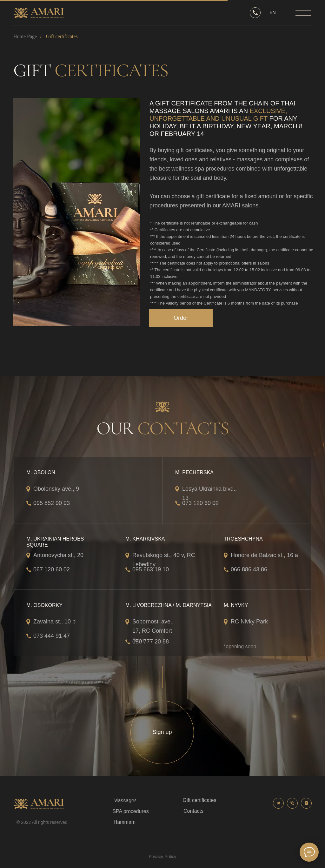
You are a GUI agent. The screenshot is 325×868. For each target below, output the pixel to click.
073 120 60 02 (200, 503)
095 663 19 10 (151, 569)
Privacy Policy (162, 857)
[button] (181, 318)
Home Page (25, 36)
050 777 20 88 (151, 642)
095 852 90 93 (52, 503)
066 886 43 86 (249, 569)
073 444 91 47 (52, 636)
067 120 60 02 (52, 569)
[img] (77, 212)
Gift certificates (62, 36)
